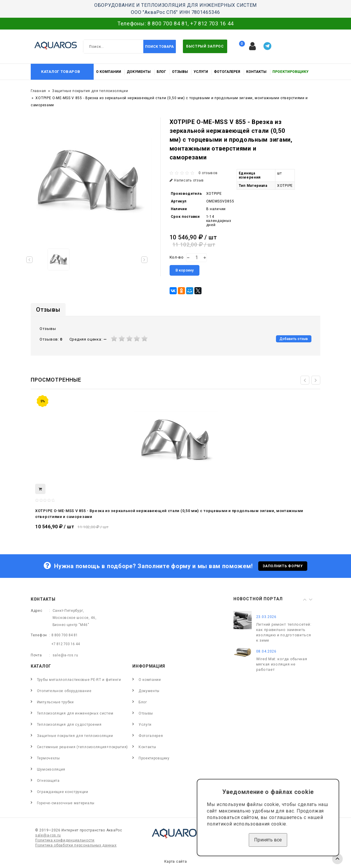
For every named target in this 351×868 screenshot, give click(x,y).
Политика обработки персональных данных (76, 845)
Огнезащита (48, 781)
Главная (38, 91)
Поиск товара (159, 47)
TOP (337, 859)
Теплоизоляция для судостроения (69, 725)
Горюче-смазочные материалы (66, 803)
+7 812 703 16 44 (212, 23)
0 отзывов (208, 173)
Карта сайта (176, 862)
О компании (109, 72)
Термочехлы (48, 758)
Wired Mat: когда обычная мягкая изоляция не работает (282, 664)
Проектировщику (290, 72)
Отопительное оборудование (64, 691)
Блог (161, 72)
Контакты (256, 72)
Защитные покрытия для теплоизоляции (90, 91)
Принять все (268, 840)
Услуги (201, 72)
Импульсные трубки (55, 702)
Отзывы (180, 72)
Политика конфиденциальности (65, 840)
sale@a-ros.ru (65, 655)
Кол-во (177, 257)
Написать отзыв (187, 180)
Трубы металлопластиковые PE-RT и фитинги (79, 680)
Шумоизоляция (51, 769)
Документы (139, 72)
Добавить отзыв (294, 339)
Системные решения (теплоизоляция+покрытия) (82, 747)
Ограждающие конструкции (63, 792)
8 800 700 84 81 (168, 23)
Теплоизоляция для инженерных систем (75, 713)
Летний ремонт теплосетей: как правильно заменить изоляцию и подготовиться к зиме (284, 632)
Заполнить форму (283, 566)
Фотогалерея (227, 72)
